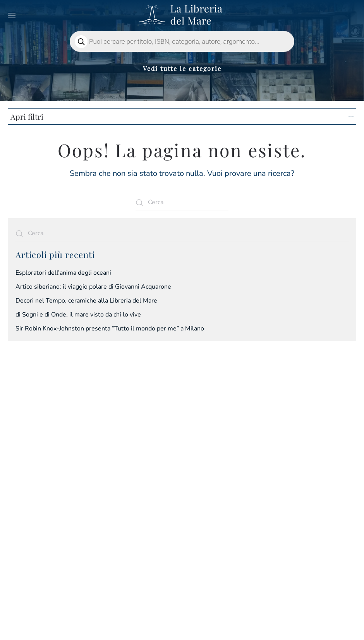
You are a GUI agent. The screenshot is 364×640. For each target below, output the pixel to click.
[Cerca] (182, 203)
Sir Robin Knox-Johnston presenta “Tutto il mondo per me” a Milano (110, 329)
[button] (12, 15)
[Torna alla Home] (182, 15)
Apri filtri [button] (182, 116)
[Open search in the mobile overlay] (182, 41)
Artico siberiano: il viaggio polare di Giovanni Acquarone (93, 287)
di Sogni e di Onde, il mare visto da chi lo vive (78, 315)
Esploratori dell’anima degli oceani (63, 273)
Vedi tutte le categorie (182, 68)
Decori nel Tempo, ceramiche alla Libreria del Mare (86, 301)
